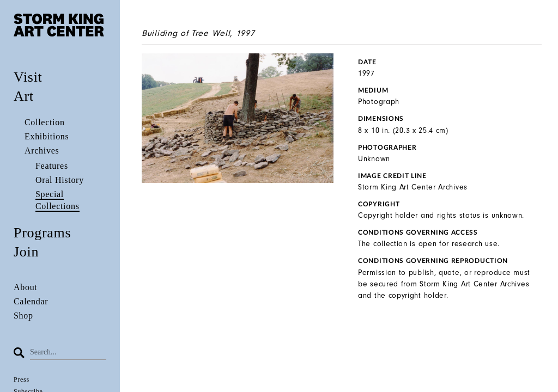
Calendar (31, 301)
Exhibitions (47, 136)
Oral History (60, 180)
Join (26, 252)
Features (52, 166)
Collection (45, 122)
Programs (42, 233)
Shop (23, 316)
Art (24, 96)
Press (22, 379)
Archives (42, 151)
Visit (28, 77)
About (26, 287)
